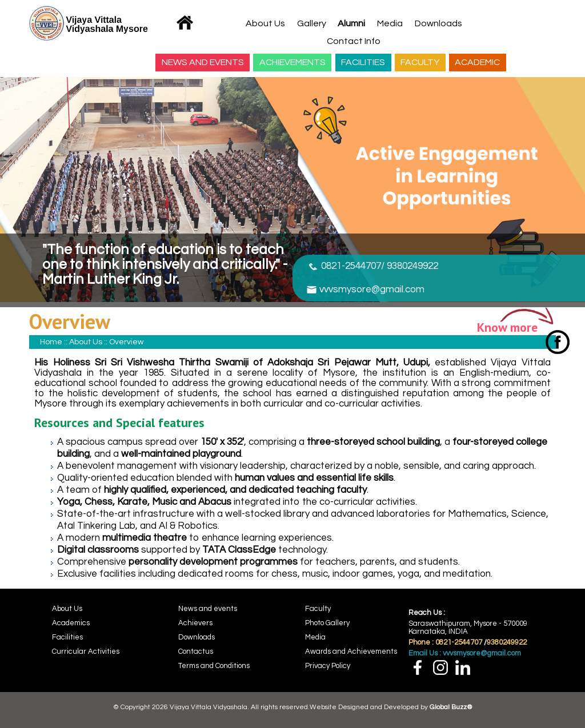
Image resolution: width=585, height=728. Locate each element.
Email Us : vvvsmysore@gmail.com (465, 653)
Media (390, 23)
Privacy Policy (328, 666)
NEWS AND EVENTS (203, 62)
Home (51, 342)
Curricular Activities (86, 651)
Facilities (67, 637)
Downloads (438, 23)
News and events (208, 609)
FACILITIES (363, 62)
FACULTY (420, 62)
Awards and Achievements (351, 651)
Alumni (351, 23)
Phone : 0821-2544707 (445, 642)
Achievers (195, 623)
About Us (265, 23)
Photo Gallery (327, 623)
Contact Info (354, 41)
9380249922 (507, 642)
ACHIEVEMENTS (292, 62)
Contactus (196, 651)
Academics (71, 623)
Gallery (312, 23)
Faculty (318, 609)
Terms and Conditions (214, 666)
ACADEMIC (477, 62)
